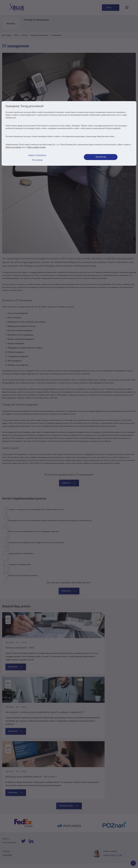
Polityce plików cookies (40, 263)
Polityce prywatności (17, 263)
